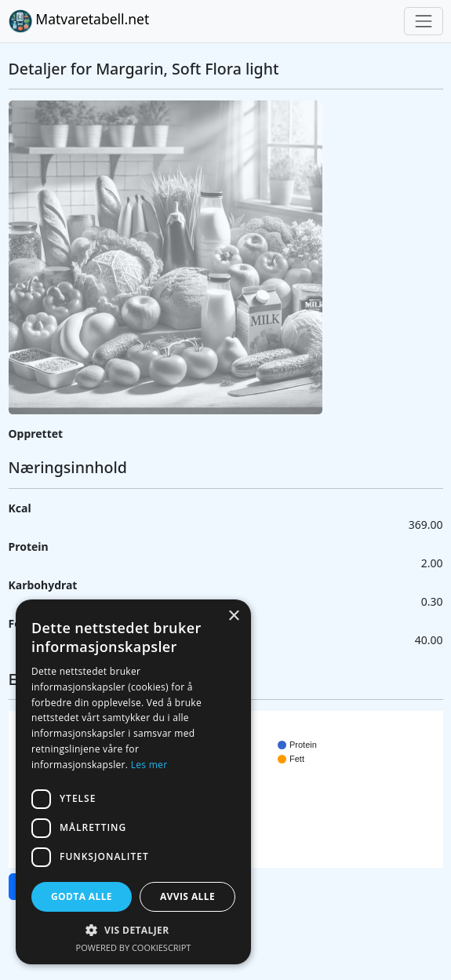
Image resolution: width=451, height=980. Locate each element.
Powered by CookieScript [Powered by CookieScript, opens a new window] (134, 947)
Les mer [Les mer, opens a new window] (149, 765)
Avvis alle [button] (187, 896)
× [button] (233, 616)
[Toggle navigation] (423, 21)
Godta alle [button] (82, 896)
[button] (133, 930)
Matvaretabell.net (79, 21)
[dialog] (133, 782)
